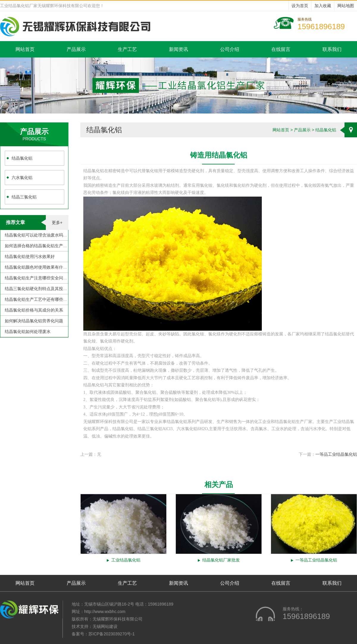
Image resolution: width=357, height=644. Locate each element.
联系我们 (332, 49)
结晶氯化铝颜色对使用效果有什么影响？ (42, 267)
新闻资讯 (178, 49)
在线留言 (281, 49)
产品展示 (76, 49)
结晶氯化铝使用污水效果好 (30, 256)
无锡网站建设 (105, 626)
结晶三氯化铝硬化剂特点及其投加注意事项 (44, 289)
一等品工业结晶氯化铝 (336, 454)
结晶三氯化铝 (24, 197)
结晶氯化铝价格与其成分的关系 (34, 310)
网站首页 (25, 49)
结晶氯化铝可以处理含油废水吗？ (36, 235)
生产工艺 (127, 49)
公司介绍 (230, 49)
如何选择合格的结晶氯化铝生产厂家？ (40, 246)
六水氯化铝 (22, 178)
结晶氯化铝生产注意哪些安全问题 (36, 278)
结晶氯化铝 (22, 158)
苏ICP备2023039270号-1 (112, 634)
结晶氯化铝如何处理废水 (28, 332)
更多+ (57, 223)
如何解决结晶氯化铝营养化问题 (34, 321)
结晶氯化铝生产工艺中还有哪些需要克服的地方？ (51, 299)
